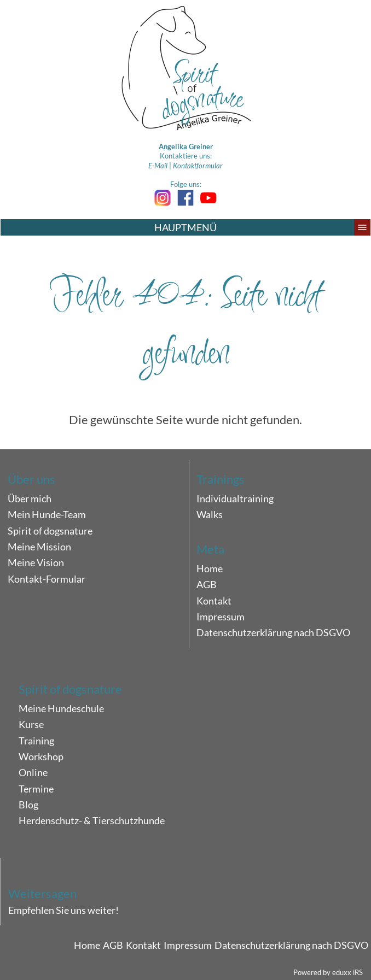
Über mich (30, 498)
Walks (210, 514)
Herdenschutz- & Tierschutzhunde (92, 820)
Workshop (41, 756)
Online (33, 772)
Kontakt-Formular (47, 579)
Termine (36, 789)
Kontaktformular (198, 166)
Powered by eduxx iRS (328, 972)
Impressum (221, 617)
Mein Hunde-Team (47, 514)
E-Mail (158, 166)
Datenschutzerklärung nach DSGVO (273, 632)
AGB (207, 584)
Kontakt (214, 601)
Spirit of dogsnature (50, 531)
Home (210, 568)
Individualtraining (235, 498)
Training (36, 741)
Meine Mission (39, 547)
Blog (28, 805)
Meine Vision (36, 562)
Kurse (31, 724)
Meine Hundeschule (61, 708)
